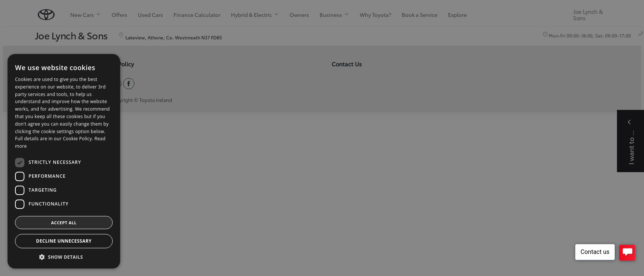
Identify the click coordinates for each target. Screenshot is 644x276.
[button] (64, 257)
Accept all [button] (64, 223)
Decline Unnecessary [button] (64, 241)
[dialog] (322, 138)
